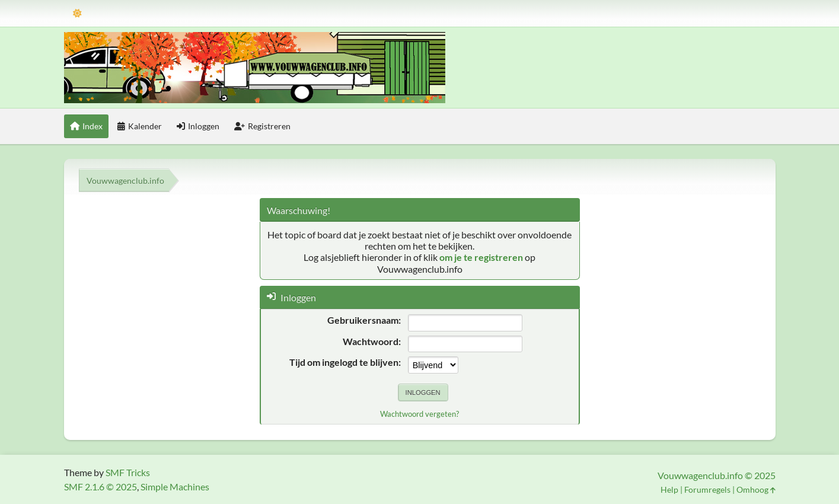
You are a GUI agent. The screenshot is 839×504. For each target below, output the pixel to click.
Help (669, 489)
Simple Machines (175, 487)
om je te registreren (481, 257)
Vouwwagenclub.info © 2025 (717, 475)
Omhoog (756, 489)
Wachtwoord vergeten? (419, 414)
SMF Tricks (128, 472)
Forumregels (707, 489)
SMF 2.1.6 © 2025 (101, 487)
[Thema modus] (77, 13)
